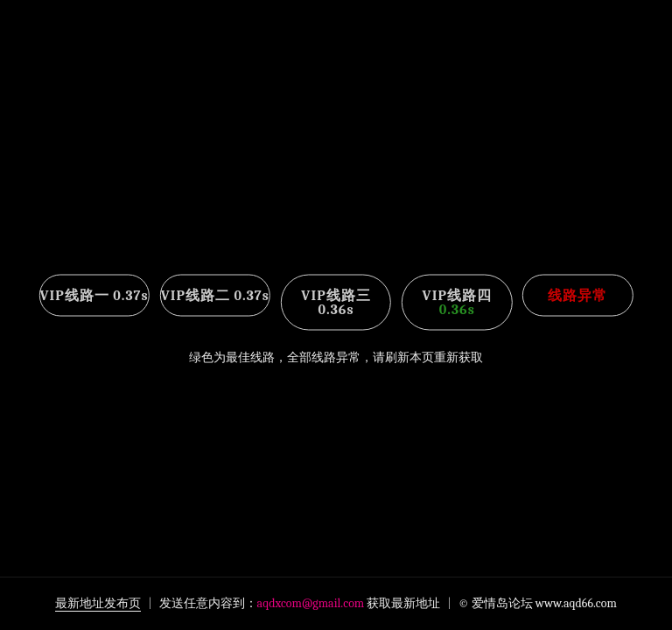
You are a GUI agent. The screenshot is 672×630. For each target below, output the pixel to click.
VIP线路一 (94, 296)
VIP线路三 (336, 303)
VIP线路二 (215, 296)
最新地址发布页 (98, 603)
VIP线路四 (457, 303)
